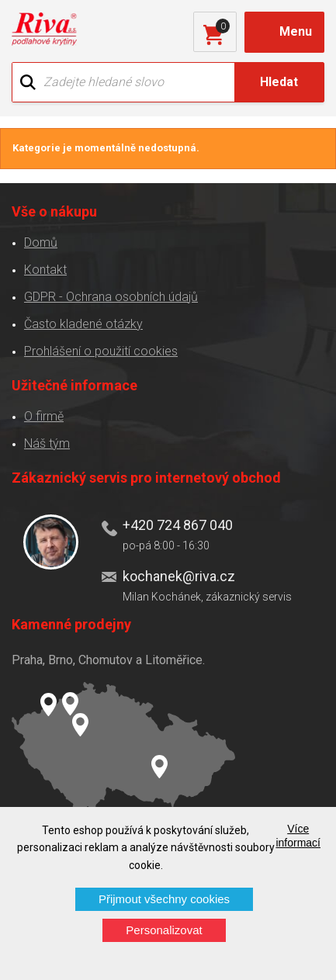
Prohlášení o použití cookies (101, 351)
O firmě (44, 416)
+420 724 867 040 (178, 525)
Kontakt (45, 270)
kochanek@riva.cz (179, 576)
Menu (296, 31)
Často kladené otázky (83, 324)
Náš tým (47, 443)
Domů (41, 242)
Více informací (298, 836)
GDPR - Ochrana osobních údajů (111, 297)
